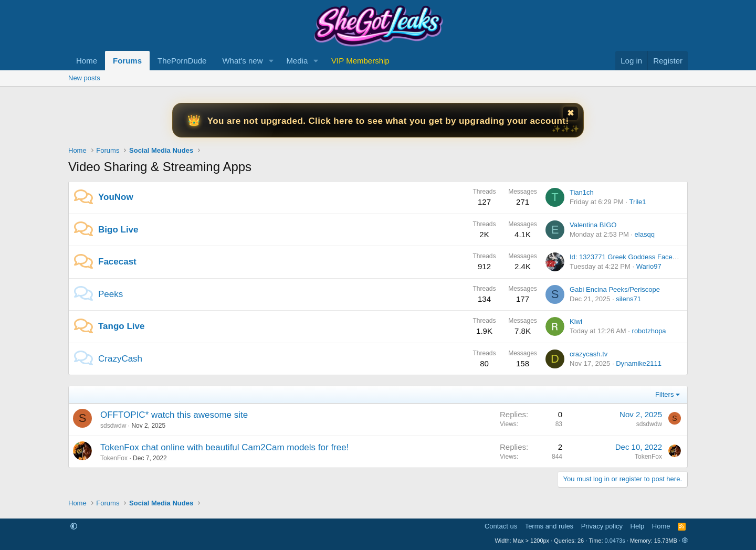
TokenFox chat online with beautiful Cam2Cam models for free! (224, 447)
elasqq (645, 234)
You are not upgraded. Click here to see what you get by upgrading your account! (388, 121)
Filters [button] (664, 394)
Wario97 (649, 266)
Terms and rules (549, 526)
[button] (271, 61)
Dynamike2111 (639, 363)
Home (87, 61)
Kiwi (576, 321)
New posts (84, 78)
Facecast (117, 262)
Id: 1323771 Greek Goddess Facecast (627, 257)
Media (297, 61)
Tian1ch (582, 192)
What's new (242, 61)
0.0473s (615, 541)
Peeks (111, 294)
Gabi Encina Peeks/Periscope (615, 289)
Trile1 (637, 202)
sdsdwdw (113, 426)
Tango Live (121, 326)
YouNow (116, 197)
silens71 (628, 299)
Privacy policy (602, 526)
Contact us (501, 526)
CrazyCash (120, 359)
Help (638, 526)
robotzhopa (649, 331)
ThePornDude (182, 61)
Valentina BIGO (593, 225)
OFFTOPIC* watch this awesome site (174, 415)
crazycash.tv (589, 354)
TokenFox (114, 458)
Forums (127, 61)
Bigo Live (118, 230)
